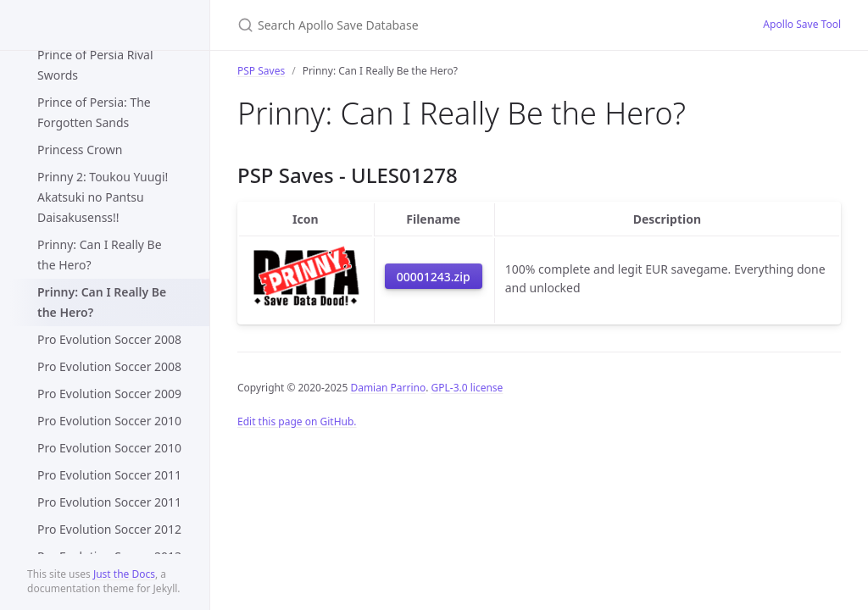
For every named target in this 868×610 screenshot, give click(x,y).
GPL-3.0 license (467, 388)
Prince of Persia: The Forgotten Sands (94, 112)
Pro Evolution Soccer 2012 (109, 529)
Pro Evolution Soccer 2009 (109, 394)
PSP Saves (261, 71)
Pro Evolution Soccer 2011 (109, 475)
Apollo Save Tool (802, 24)
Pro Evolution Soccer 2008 (109, 339)
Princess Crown (80, 150)
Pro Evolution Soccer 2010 (109, 421)
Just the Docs (124, 574)
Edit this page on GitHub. (297, 421)
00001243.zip (434, 277)
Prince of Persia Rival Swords (95, 65)
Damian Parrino (388, 388)
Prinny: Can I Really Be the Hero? (100, 255)
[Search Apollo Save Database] (437, 25)
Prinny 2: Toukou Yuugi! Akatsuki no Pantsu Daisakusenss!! (103, 197)
